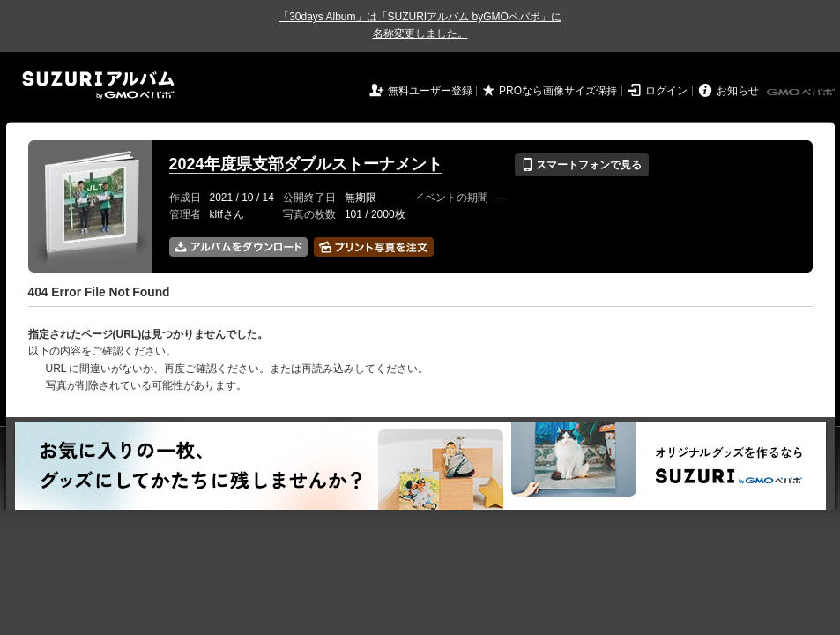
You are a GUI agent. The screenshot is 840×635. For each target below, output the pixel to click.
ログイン (666, 91)
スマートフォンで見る (581, 165)
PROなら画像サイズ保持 (558, 91)
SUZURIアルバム (98, 85)
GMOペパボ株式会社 (802, 93)
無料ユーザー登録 (430, 91)
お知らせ (738, 91)
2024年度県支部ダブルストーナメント (306, 164)
